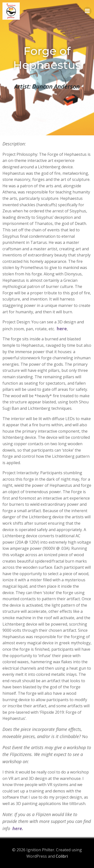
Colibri (62, 856)
